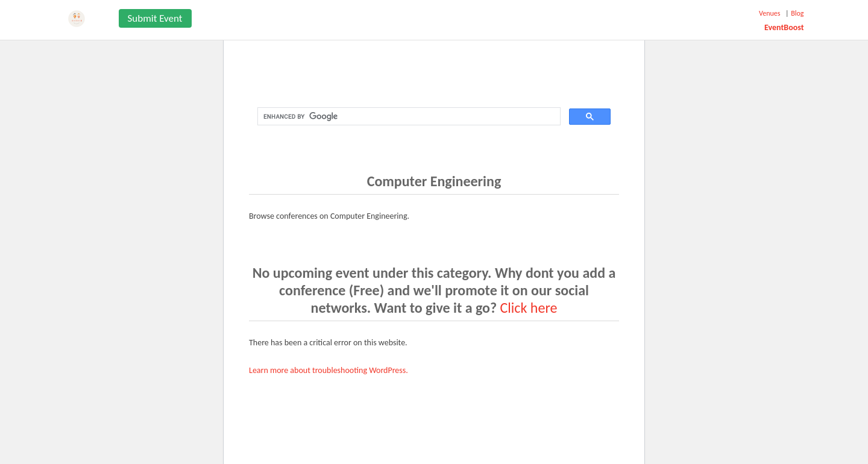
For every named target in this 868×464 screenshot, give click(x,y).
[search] (408, 117)
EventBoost (784, 27)
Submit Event (155, 18)
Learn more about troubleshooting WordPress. (329, 370)
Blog (797, 13)
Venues (769, 13)
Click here (529, 308)
